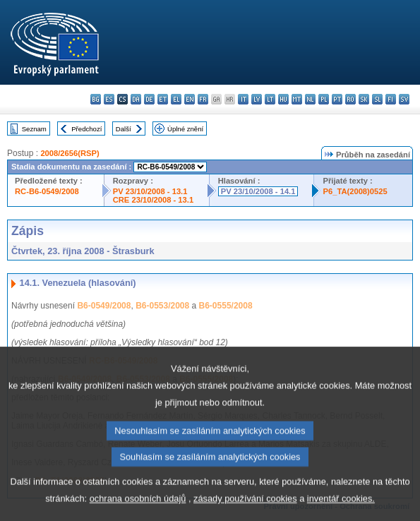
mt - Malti (297, 99)
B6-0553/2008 (162, 306)
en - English (190, 99)
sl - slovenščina (377, 99)
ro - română (350, 99)
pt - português (337, 99)
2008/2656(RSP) (70, 153)
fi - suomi (391, 99)
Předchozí (86, 129)
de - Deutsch (149, 99)
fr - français (203, 99)
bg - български (96, 99)
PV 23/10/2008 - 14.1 (258, 191)
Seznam (34, 129)
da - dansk (136, 99)
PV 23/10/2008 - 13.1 (150, 191)
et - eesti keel (163, 99)
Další (124, 129)
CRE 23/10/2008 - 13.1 (153, 200)
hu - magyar (283, 99)
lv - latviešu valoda (257, 99)
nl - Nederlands (310, 99)
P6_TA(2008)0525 (355, 191)
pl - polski (324, 99)
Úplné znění (185, 129)
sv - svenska (404, 99)
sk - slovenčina (364, 99)
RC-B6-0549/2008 (47, 191)
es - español (109, 99)
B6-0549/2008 (104, 306)
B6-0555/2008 (226, 306)
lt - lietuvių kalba (270, 99)
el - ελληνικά (176, 99)
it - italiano (243, 99)
